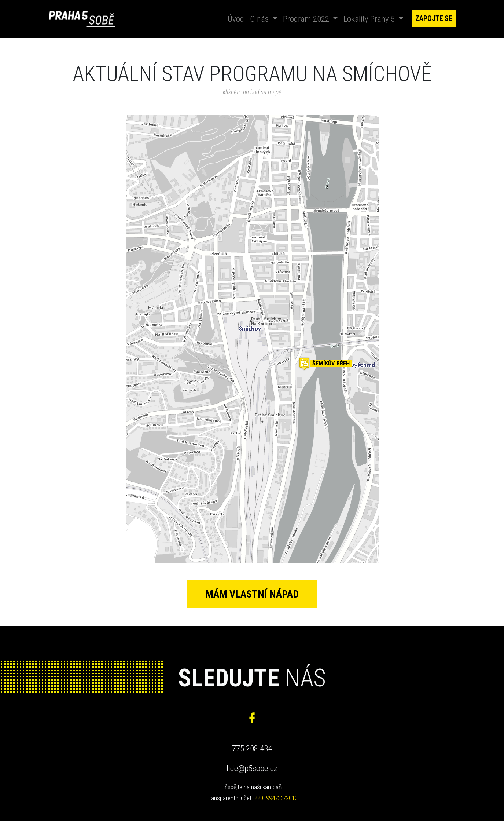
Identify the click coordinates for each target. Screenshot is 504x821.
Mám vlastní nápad (252, 594)
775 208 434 (252, 751)
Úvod (237, 18)
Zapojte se (434, 19)
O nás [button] (260, 19)
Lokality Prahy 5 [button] (370, 19)
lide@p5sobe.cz (252, 771)
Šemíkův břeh (331, 363)
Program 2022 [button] (307, 19)
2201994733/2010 (276, 800)
